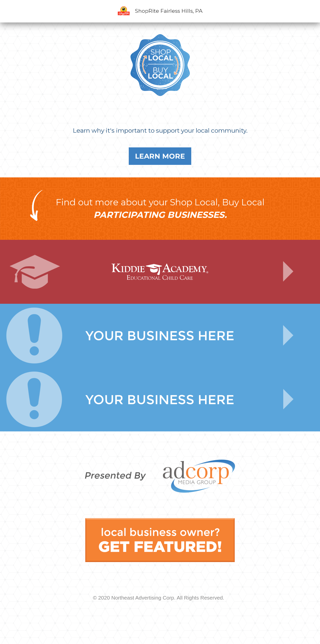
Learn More (160, 156)
